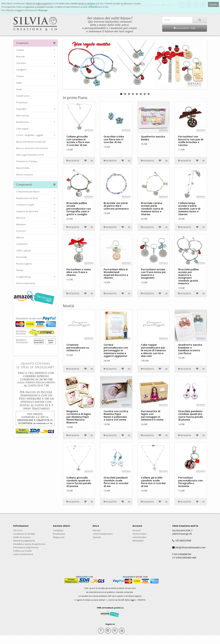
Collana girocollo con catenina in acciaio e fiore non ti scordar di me (78, 141)
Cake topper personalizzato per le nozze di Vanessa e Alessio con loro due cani (153, 350)
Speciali (97, 537)
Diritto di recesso (22, 537)
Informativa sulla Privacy (26, 547)
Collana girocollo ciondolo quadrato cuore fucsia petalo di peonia (79, 482)
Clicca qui (43, 10)
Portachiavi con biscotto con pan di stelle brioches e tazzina (191, 141)
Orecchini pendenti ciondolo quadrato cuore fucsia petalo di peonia (191, 415)
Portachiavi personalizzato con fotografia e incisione (190, 482)
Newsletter (138, 541)
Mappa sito (59, 537)
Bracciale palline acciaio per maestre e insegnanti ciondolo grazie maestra (188, 276)
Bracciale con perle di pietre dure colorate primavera (116, 206)
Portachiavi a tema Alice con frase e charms (79, 272)
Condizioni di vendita (24, 534)
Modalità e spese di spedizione (29, 544)
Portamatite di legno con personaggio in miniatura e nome (152, 415)
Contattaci (58, 530)
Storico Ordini (139, 534)
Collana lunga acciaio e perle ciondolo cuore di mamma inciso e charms (189, 209)
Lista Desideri (139, 537)
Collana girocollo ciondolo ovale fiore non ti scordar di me (153, 482)
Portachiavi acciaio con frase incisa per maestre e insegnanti (153, 274)
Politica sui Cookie (23, 551)
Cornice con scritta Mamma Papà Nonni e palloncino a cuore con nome (116, 415)
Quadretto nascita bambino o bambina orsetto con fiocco (190, 349)
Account (137, 530)
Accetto (213, 4)
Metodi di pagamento (24, 541)
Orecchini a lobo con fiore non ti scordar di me (114, 139)
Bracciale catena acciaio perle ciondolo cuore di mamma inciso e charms (152, 209)
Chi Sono (18, 530)
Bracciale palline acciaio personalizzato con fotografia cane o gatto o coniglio (79, 209)
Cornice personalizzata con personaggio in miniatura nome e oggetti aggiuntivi (116, 350)
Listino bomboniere (23, 554)
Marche (97, 530)
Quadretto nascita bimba (153, 138)
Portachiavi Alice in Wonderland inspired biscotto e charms (116, 274)
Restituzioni (59, 534)
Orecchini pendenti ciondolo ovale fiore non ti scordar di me (116, 482)
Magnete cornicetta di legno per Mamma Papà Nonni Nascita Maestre (79, 417)
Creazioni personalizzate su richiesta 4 (78, 347)
